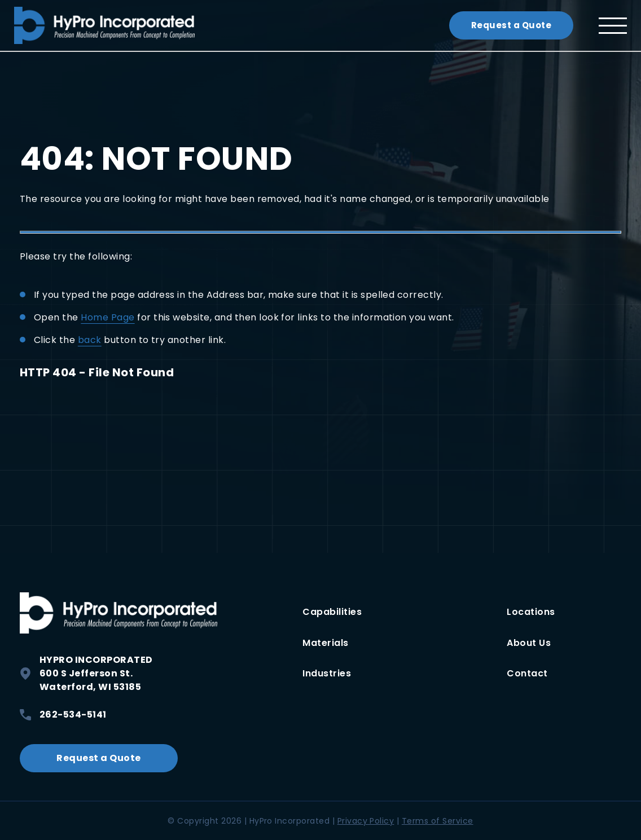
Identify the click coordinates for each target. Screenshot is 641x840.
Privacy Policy (366, 821)
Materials (325, 643)
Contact (527, 673)
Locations (531, 612)
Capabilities (332, 612)
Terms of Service (438, 821)
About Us (529, 643)
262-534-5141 (63, 714)
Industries (327, 673)
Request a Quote (511, 25)
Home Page (107, 317)
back (90, 340)
